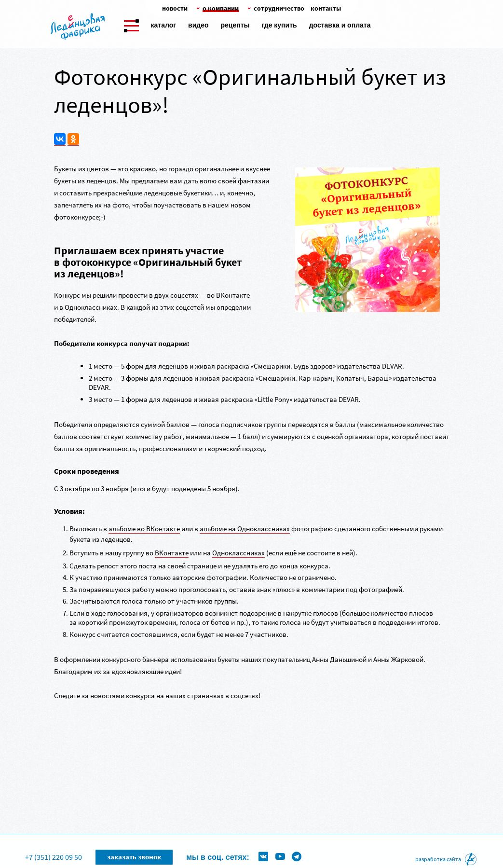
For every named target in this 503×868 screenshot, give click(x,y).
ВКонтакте (172, 553)
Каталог (164, 25)
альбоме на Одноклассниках (245, 529)
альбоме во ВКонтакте (144, 529)
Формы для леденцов (191, 842)
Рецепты (235, 25)
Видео (198, 25)
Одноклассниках (238, 553)
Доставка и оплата (340, 25)
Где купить (279, 25)
